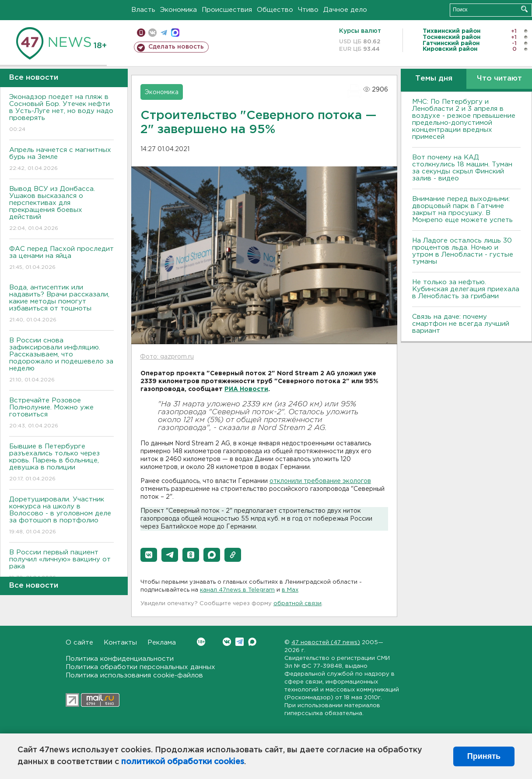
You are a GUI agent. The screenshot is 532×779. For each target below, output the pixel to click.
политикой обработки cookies (183, 762)
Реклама (162, 643)
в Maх (290, 590)
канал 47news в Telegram (237, 590)
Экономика (178, 10)
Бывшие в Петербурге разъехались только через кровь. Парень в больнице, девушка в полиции (61, 463)
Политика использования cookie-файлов (134, 675)
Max (252, 642)
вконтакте (152, 33)
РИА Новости (246, 389)
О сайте (79, 643)
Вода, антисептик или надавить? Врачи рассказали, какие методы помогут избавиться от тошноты (61, 304)
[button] (149, 555)
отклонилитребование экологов (320, 481)
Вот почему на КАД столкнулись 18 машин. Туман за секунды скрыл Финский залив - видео (462, 168)
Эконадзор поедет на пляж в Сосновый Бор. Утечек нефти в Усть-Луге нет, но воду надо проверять (61, 114)
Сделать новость (176, 47)
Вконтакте (201, 642)
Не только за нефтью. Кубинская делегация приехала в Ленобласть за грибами (466, 289)
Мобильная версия (141, 33)
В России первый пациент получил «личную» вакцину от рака (61, 566)
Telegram (240, 642)
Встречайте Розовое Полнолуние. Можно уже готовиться (61, 414)
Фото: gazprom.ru (167, 357)
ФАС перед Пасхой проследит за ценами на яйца (61, 259)
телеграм (164, 33)
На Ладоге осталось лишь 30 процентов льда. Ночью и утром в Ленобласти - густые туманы (463, 251)
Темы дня (434, 79)
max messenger (175, 33)
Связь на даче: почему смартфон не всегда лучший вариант (461, 324)
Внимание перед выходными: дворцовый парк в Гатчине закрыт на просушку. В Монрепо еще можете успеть (462, 210)
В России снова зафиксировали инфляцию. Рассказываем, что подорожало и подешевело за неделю (61, 361)
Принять (484, 756)
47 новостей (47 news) (326, 643)
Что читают (499, 79)
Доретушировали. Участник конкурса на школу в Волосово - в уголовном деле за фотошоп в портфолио (61, 516)
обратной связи (297, 604)
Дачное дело (345, 10)
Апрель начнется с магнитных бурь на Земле (61, 160)
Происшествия (227, 10)
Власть (143, 10)
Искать (524, 9)
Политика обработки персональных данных (140, 667)
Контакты (120, 643)
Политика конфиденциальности (120, 659)
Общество (275, 10)
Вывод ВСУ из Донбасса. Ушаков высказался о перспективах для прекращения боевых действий (61, 209)
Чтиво (308, 10)
